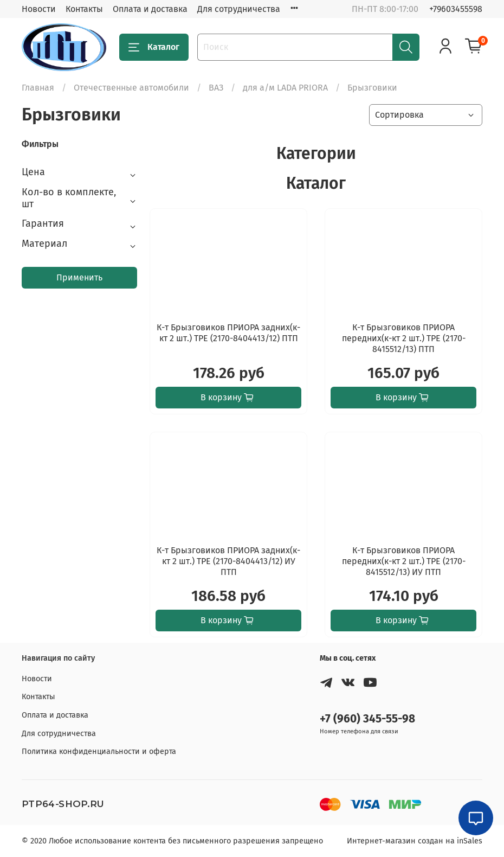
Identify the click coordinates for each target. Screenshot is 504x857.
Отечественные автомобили (131, 88)
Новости (39, 9)
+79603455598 (456, 9)
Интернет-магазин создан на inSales (415, 841)
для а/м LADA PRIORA (285, 88)
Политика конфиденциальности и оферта (99, 752)
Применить (79, 277)
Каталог (154, 47)
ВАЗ (216, 88)
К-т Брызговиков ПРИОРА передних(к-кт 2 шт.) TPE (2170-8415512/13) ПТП (404, 338)
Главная (38, 88)
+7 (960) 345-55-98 (367, 719)
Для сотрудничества (239, 9)
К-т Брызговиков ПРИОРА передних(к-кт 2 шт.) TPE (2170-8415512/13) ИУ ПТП (404, 561)
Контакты (84, 9)
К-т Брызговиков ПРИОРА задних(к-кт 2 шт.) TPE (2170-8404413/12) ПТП (228, 333)
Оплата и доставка (150, 9)
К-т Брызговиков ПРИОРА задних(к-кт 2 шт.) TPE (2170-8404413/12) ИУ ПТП (228, 561)
